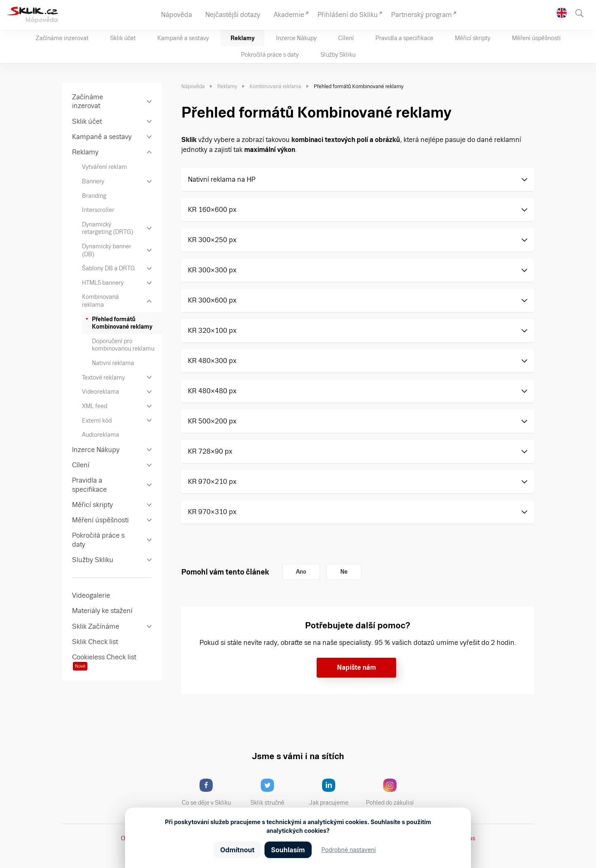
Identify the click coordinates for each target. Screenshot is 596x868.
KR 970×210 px (212, 482)
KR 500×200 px (212, 421)
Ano (301, 572)
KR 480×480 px (212, 391)
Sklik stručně (274, 792)
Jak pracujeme (334, 792)
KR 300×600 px (212, 300)
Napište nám (356, 667)
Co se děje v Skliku (209, 792)
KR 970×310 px (212, 512)
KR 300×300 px (212, 270)
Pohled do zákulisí (393, 792)
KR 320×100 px (212, 331)
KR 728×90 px (210, 451)
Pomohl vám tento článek (225, 572)
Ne (344, 572)
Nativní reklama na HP (222, 179)
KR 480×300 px (212, 361)
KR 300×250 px (212, 240)
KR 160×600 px (212, 210)
